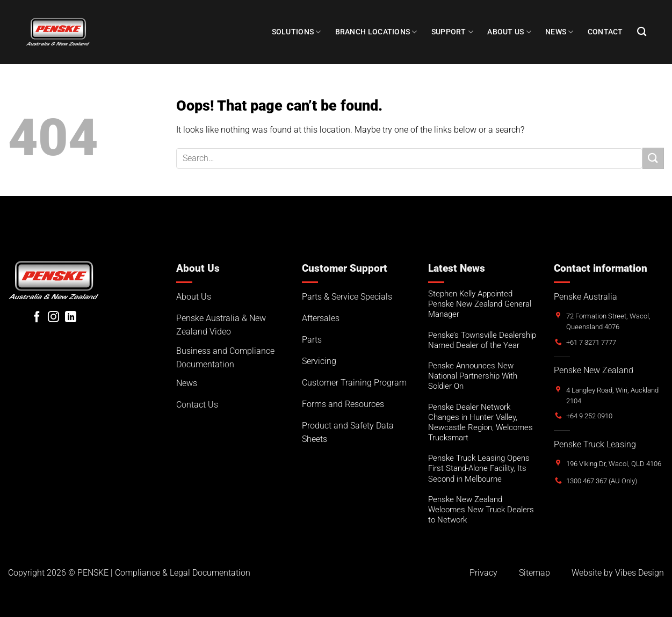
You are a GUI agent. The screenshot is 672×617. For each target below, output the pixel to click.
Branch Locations (376, 32)
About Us (509, 32)
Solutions (297, 32)
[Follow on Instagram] (53, 318)
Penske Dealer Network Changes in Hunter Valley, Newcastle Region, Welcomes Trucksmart (480, 422)
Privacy (483, 573)
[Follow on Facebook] (37, 318)
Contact (605, 32)
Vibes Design (640, 573)
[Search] (642, 32)
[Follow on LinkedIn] (71, 318)
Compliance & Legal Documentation (183, 573)
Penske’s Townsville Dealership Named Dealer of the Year (482, 340)
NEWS (559, 32)
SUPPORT (453, 32)
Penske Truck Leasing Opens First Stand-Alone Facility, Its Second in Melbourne (479, 468)
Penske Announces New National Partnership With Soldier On (473, 376)
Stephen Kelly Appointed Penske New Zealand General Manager (480, 304)
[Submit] (653, 158)
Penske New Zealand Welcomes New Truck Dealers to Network (481, 510)
